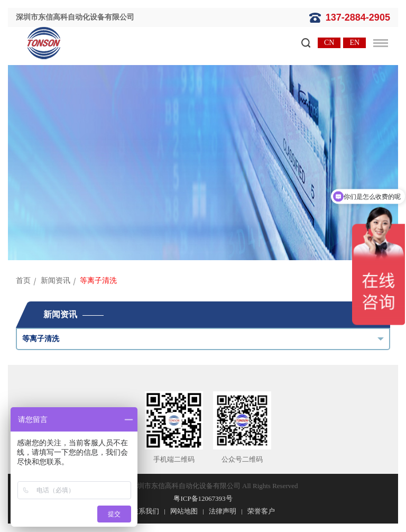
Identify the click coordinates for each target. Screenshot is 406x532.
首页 (23, 281)
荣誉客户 (261, 511)
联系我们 (145, 511)
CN (329, 43)
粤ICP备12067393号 (203, 498)
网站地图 (184, 511)
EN (354, 43)
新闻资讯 (56, 281)
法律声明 (223, 511)
